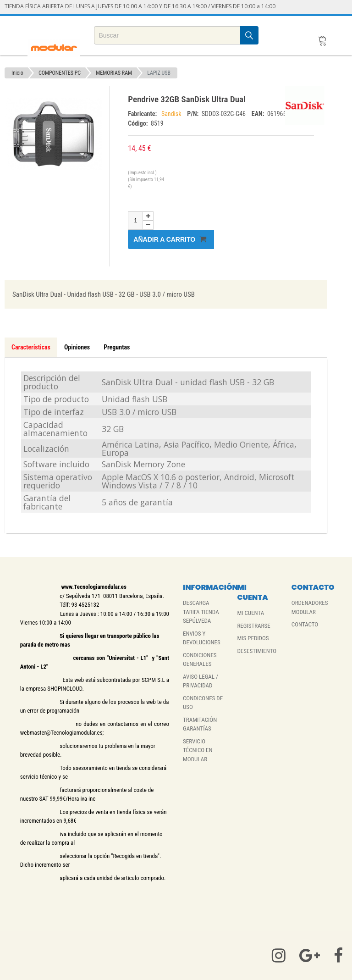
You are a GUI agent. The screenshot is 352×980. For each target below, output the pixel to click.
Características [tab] (31, 347)
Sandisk (172, 114)
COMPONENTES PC (60, 73)
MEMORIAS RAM (114, 73)
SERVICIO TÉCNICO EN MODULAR (198, 750)
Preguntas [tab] (117, 347)
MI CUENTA (250, 613)
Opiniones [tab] (77, 347)
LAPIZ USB (159, 73)
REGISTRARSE (253, 626)
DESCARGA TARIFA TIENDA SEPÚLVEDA (201, 612)
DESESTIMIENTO (257, 651)
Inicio (17, 73)
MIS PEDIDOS (253, 638)
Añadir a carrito (170, 239)
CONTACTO (305, 624)
